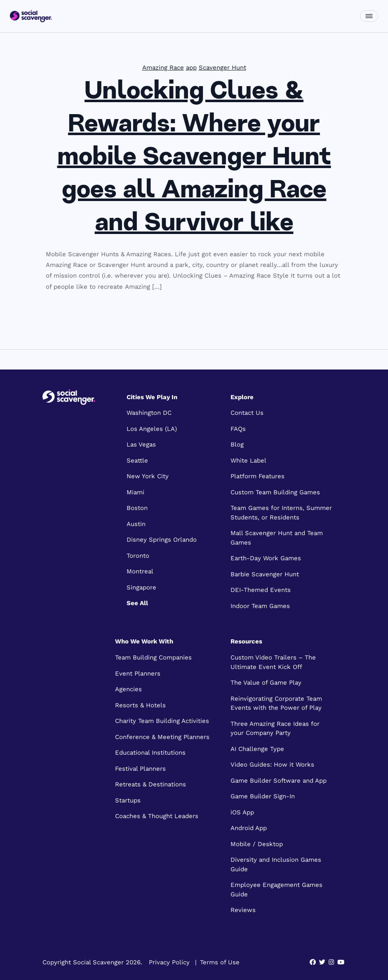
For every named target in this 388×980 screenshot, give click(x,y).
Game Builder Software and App (279, 781)
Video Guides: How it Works (272, 765)
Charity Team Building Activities (162, 721)
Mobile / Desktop (257, 844)
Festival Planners (140, 769)
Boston (137, 508)
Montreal (140, 571)
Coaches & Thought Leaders (157, 816)
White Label (248, 461)
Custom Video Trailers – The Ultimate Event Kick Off (273, 662)
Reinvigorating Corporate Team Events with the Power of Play (276, 703)
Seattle (137, 461)
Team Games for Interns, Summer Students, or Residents (281, 513)
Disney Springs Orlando (162, 540)
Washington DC (149, 413)
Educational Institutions (150, 753)
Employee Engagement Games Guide (276, 890)
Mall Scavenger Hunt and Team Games (277, 538)
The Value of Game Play (266, 683)
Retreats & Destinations (150, 784)
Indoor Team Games (260, 606)
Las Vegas (141, 444)
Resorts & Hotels (140, 705)
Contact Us (247, 413)
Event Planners (138, 674)
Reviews (243, 910)
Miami (135, 492)
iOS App (242, 812)
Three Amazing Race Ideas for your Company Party (275, 729)
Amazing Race (163, 68)
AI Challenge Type (257, 749)
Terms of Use (220, 962)
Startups (128, 800)
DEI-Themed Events (261, 590)
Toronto (138, 556)
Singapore (141, 587)
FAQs (238, 429)
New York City (148, 476)
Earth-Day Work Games (266, 558)
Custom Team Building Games (275, 492)
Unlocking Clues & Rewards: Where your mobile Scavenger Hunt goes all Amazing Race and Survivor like (194, 158)
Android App (249, 828)
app (191, 68)
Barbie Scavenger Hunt (265, 574)
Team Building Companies (153, 657)
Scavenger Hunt (222, 68)
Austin (136, 524)
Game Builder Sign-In (263, 796)
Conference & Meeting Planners (162, 737)
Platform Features (257, 476)
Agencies (128, 689)
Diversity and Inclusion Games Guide (276, 864)
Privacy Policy (169, 962)
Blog (237, 444)
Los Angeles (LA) (152, 429)
